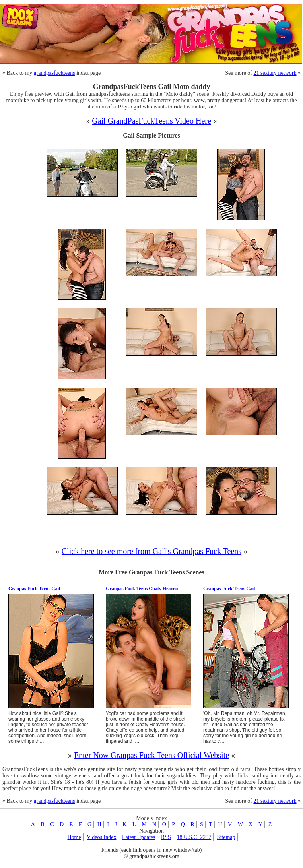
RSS (166, 837)
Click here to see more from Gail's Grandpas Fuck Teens (151, 551)
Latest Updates (139, 837)
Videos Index (101, 837)
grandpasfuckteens (54, 73)
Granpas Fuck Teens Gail (34, 589)
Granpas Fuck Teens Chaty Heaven (142, 589)
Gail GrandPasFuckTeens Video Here (151, 121)
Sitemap (226, 837)
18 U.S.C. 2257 (194, 837)
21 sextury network (275, 73)
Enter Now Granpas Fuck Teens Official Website (151, 755)
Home (74, 837)
